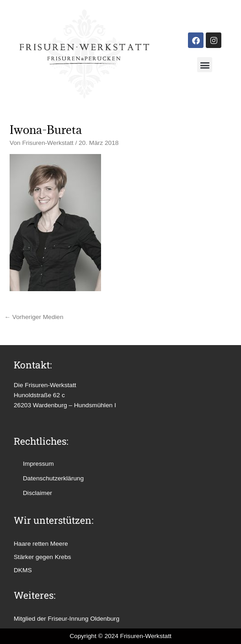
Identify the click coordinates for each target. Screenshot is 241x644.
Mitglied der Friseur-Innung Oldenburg (67, 619)
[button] (205, 65)
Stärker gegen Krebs (42, 557)
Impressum (38, 464)
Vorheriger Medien (34, 317)
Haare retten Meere (41, 544)
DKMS (23, 570)
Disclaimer (37, 493)
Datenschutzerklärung (53, 478)
